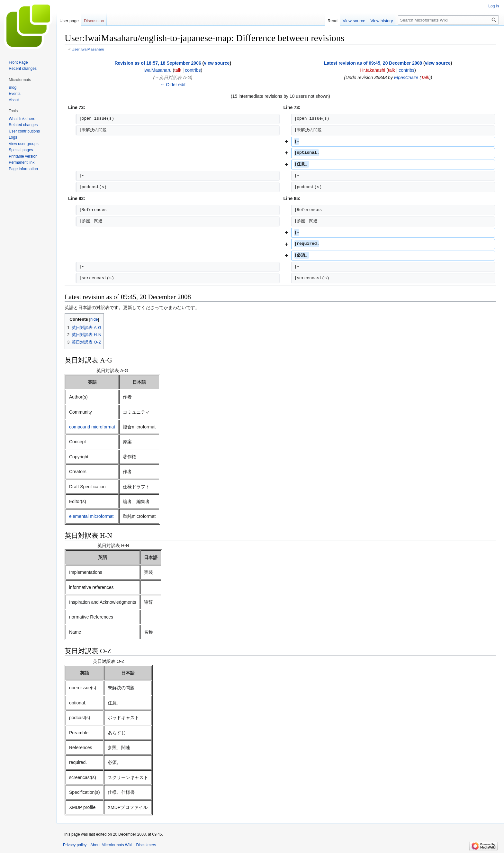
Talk (425, 78)
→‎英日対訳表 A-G (173, 78)
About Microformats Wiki (111, 845)
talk (178, 70)
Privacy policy (75, 845)
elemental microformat (91, 516)
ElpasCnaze (406, 78)
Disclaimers (146, 845)
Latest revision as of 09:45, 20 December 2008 (373, 63)
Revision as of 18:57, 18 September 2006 (158, 63)
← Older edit (173, 85)
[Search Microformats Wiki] (448, 20)
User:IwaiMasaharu (88, 49)
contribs (193, 70)
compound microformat (92, 427)
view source (217, 63)
